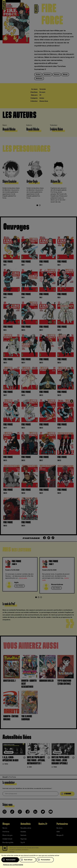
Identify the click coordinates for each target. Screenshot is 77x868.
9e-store (59, 828)
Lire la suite (23, 578)
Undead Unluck (7, 839)
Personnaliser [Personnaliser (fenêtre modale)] (46, 860)
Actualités (26, 824)
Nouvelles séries (26, 828)
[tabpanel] (15, 180)
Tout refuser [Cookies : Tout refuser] (28, 860)
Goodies (23, 832)
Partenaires (62, 824)
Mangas (6, 824)
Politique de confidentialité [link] (13, 865)
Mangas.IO (60, 835)
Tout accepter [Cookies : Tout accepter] (11, 860)
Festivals (23, 835)
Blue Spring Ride (8, 843)
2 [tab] (40, 205)
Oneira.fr (43, 824)
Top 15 (23, 843)
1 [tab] (37, 205)
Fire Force (6, 832)
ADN (58, 832)
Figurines (24, 839)
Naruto (5, 828)
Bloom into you (7, 835)
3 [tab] (41, 597)
